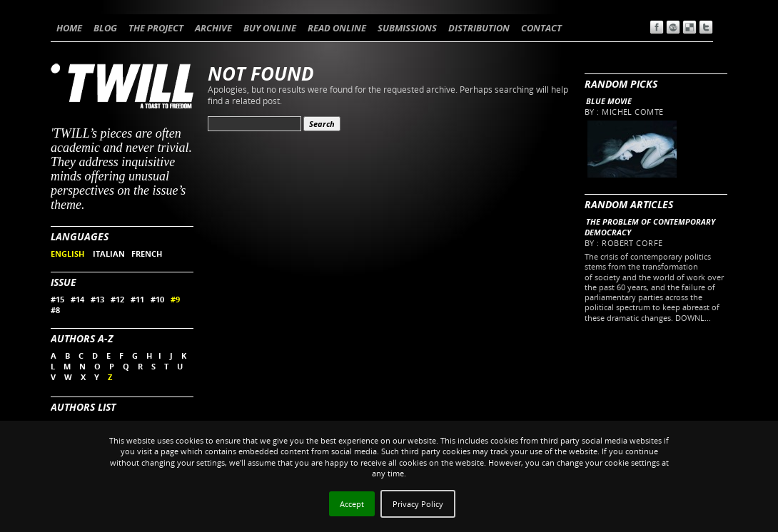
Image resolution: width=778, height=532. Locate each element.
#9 (175, 299)
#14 (77, 299)
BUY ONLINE (270, 28)
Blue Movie (609, 101)
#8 (55, 310)
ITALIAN (109, 254)
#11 (137, 299)
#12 (117, 299)
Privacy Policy (418, 504)
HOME (69, 28)
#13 (97, 299)
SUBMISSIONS (407, 28)
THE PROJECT (156, 28)
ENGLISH (69, 254)
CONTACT (541, 28)
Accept (352, 504)
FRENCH (147, 254)
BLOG (105, 28)
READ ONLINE (337, 28)
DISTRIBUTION (479, 28)
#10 (157, 299)
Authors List (83, 407)
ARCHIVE (213, 28)
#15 (57, 299)
